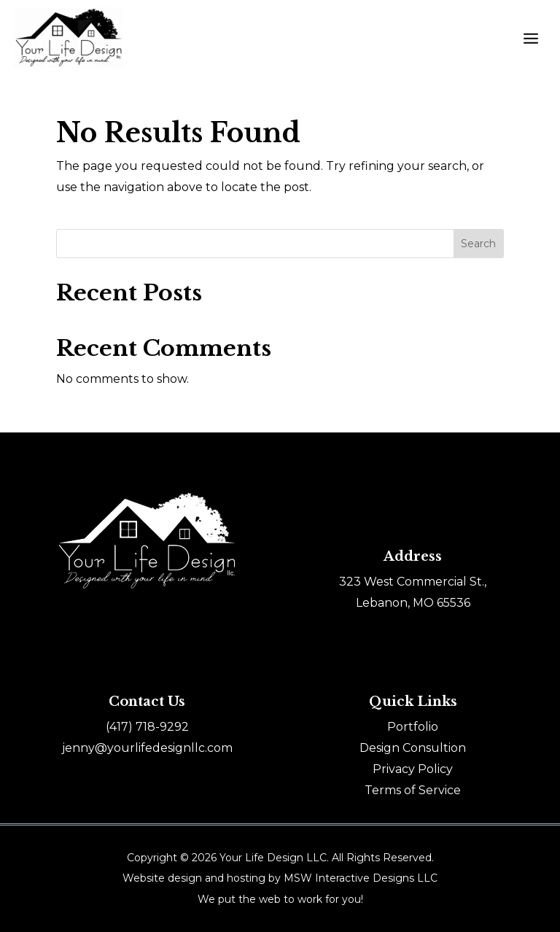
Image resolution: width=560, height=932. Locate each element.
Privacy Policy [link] (413, 769)
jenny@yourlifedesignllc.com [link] (147, 748)
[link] (147, 727)
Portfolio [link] (413, 727)
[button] (531, 38)
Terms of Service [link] (413, 790)
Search (478, 244)
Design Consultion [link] (413, 748)
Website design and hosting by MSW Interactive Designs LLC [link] (280, 878)
